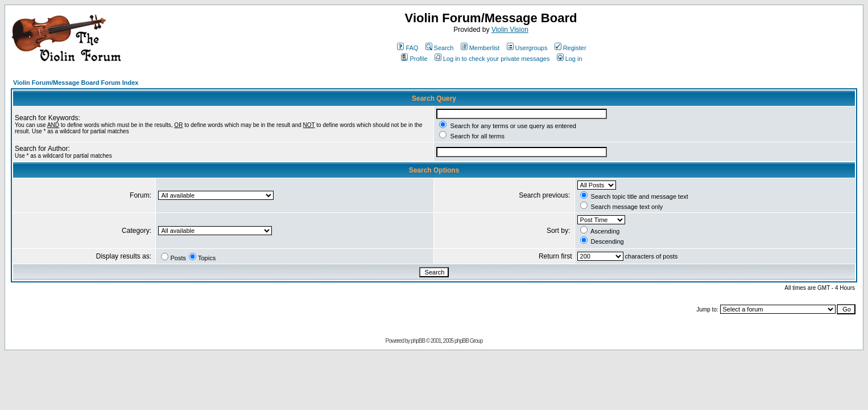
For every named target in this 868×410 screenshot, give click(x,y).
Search (440, 48)
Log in (570, 59)
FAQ (408, 48)
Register (571, 48)
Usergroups (527, 48)
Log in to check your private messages (492, 59)
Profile (414, 59)
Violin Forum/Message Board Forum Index (76, 83)
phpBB (418, 341)
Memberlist (480, 48)
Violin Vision (510, 30)
